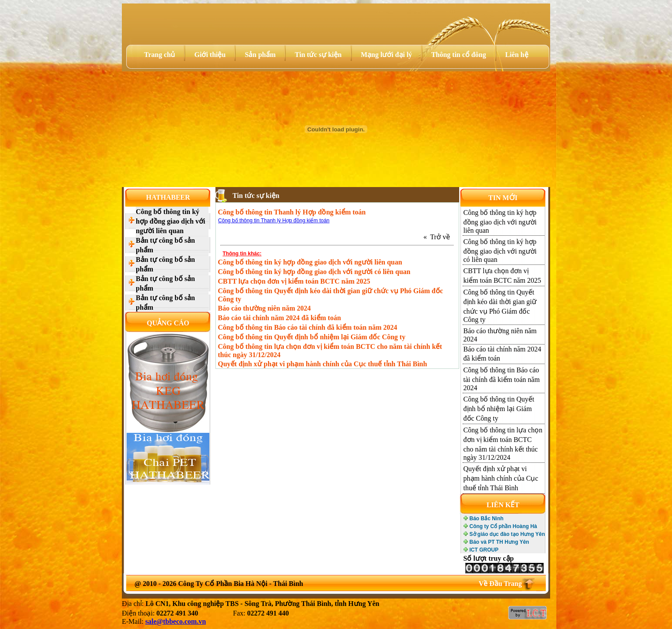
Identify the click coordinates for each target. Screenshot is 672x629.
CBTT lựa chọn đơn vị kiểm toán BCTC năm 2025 (294, 281)
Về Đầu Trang (500, 584)
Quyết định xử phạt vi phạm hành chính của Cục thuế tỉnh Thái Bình (323, 364)
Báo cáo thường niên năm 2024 (264, 308)
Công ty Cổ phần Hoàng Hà (503, 526)
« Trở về (438, 237)
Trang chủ (160, 55)
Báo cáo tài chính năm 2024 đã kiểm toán (280, 318)
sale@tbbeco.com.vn (176, 621)
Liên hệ (517, 55)
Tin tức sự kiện (318, 55)
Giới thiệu (210, 55)
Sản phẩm (260, 55)
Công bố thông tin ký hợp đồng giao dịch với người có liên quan (314, 272)
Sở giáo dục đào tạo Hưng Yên (507, 534)
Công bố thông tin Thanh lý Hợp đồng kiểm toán (274, 221)
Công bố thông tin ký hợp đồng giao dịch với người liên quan (170, 221)
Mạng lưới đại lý (386, 55)
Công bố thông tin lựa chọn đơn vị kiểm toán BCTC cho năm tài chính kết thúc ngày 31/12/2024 (330, 351)
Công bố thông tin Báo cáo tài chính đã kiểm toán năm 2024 (308, 327)
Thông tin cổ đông (459, 55)
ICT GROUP (484, 550)
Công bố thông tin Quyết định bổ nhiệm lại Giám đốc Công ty (312, 337)
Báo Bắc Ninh (487, 519)
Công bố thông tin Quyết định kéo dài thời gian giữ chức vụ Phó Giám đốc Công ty (331, 295)
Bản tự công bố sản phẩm (165, 245)
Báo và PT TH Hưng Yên (499, 542)
